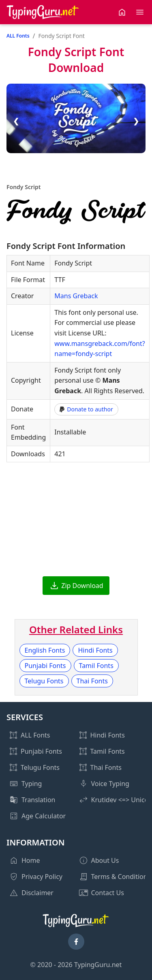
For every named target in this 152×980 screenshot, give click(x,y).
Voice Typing (110, 784)
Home (31, 860)
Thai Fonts (92, 681)
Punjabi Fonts (45, 666)
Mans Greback (76, 296)
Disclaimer (37, 893)
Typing (32, 784)
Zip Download (82, 586)
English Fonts (45, 650)
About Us (105, 860)
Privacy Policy (42, 877)
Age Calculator (44, 816)
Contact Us (108, 893)
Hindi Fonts (95, 650)
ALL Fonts (18, 36)
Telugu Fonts (44, 681)
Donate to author (86, 409)
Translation (39, 800)
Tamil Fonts (96, 666)
